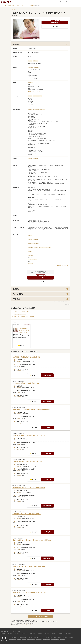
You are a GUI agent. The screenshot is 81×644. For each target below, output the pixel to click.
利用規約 (71, 637)
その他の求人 (69, 633)
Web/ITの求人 (31, 633)
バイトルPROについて (13, 637)
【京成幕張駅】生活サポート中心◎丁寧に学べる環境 (29, 488)
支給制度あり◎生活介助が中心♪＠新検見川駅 (26, 357)
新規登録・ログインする (75, 2)
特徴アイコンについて (63, 266)
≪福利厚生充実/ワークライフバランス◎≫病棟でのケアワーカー (24, 331)
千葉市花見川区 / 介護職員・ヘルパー (22, 312)
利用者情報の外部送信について (63, 637)
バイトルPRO (4, 5)
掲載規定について (12, 639)
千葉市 (26, 5)
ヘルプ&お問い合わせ (32, 637)
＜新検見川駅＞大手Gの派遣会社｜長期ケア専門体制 (29, 566)
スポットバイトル (31, 639)
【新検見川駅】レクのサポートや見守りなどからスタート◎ (31, 592)
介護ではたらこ (63, 639)
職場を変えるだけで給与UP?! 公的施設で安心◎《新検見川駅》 (32, 409)
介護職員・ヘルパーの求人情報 (13, 5)
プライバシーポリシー (41, 637)
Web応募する (55, 23)
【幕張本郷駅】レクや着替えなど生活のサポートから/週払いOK (32, 540)
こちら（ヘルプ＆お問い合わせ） (27, 625)
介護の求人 (10, 633)
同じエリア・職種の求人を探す (40, 616)
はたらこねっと (46, 639)
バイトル (24, 639)
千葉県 (22, 5)
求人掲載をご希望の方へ (23, 637)
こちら (47, 622)
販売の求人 (54, 633)
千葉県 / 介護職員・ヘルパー (20, 314)
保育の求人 (17, 633)
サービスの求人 (47, 633)
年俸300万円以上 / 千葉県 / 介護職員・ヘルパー (24, 317)
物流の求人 (61, 633)
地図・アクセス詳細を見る (35, 92)
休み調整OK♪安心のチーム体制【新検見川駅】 (27, 383)
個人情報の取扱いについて (51, 637)
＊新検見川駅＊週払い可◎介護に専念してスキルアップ (29, 436)
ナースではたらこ (54, 639)
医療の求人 (3, 633)
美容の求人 (24, 633)
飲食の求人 (39, 633)
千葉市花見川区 (32, 5)
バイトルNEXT (39, 639)
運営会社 (18, 639)
